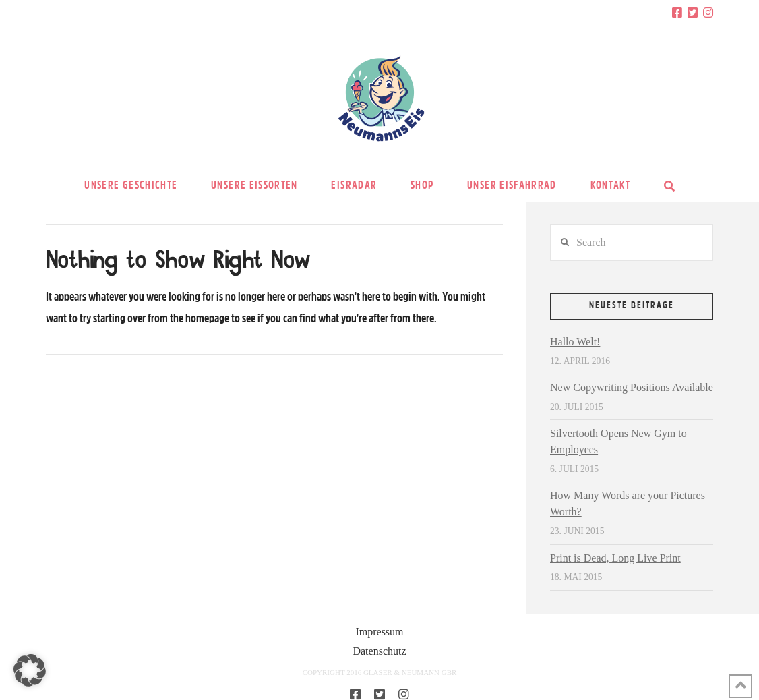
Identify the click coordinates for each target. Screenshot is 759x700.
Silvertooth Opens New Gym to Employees (618, 441)
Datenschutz (379, 651)
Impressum (379, 632)
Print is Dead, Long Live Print (615, 558)
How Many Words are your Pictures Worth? (628, 503)
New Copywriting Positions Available (632, 387)
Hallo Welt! (575, 342)
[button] (30, 670)
